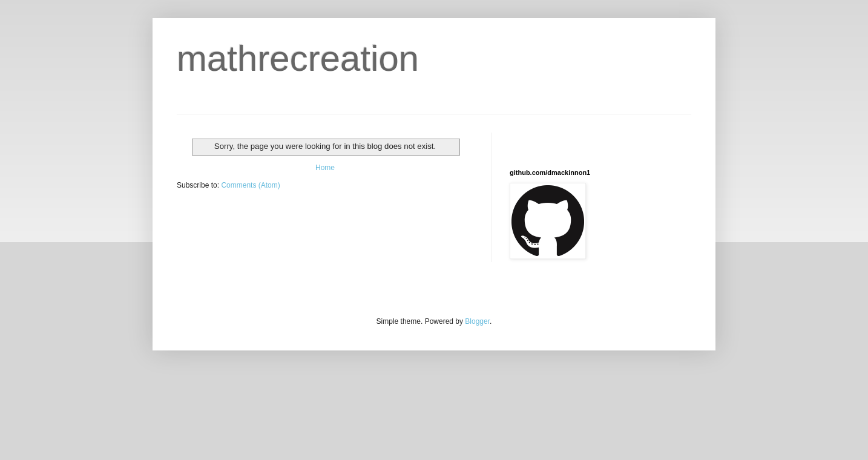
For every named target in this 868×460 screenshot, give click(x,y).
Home (325, 168)
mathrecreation (298, 58)
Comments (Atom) (250, 185)
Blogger (477, 321)
